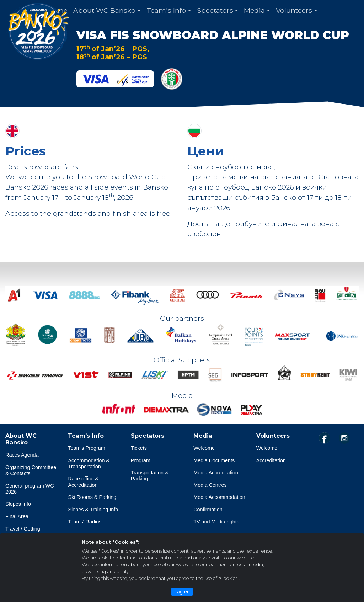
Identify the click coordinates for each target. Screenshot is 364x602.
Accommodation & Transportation (89, 464)
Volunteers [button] (294, 10)
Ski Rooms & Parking (92, 497)
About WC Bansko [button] (104, 10)
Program (141, 460)
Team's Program (86, 448)
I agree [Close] (182, 592)
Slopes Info (18, 504)
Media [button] (254, 10)
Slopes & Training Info (93, 510)
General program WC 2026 (30, 489)
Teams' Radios (85, 522)
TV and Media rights (216, 522)
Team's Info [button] (166, 10)
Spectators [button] (215, 10)
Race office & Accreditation (83, 482)
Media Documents (214, 460)
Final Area (17, 516)
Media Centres (210, 485)
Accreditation (271, 460)
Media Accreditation (216, 473)
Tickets (139, 448)
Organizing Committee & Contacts (31, 470)
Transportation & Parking (150, 476)
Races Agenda (22, 455)
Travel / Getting (23, 529)
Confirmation (208, 510)
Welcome (204, 448)
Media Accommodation (219, 497)
